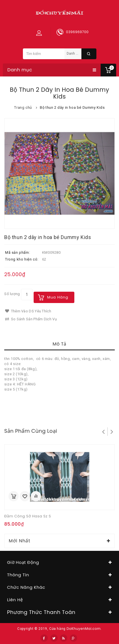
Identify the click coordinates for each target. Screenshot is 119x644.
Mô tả (59, 344)
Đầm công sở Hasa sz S (28, 516)
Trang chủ (23, 107)
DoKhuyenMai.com (84, 629)
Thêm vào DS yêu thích (28, 311)
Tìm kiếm (89, 54)
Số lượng (12, 294)
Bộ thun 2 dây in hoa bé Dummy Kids (72, 107)
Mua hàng (58, 297)
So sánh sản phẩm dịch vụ (31, 319)
